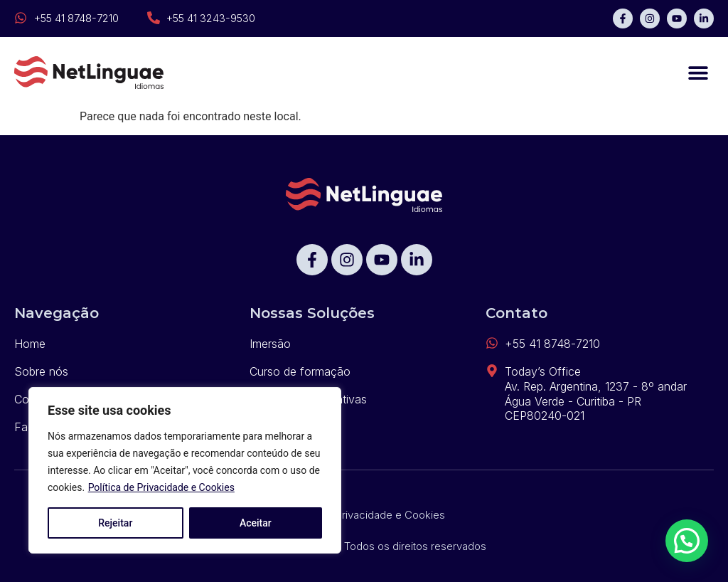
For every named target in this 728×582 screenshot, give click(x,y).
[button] (698, 73)
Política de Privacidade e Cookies (161, 487)
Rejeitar (115, 523)
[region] (185, 470)
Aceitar (256, 523)
